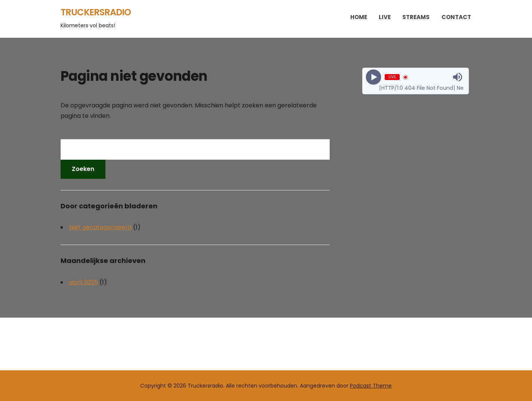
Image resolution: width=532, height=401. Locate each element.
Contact (456, 17)
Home (359, 17)
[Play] (374, 77)
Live (385, 17)
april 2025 (84, 282)
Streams (416, 17)
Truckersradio (96, 12)
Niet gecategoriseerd (100, 227)
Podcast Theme (371, 386)
